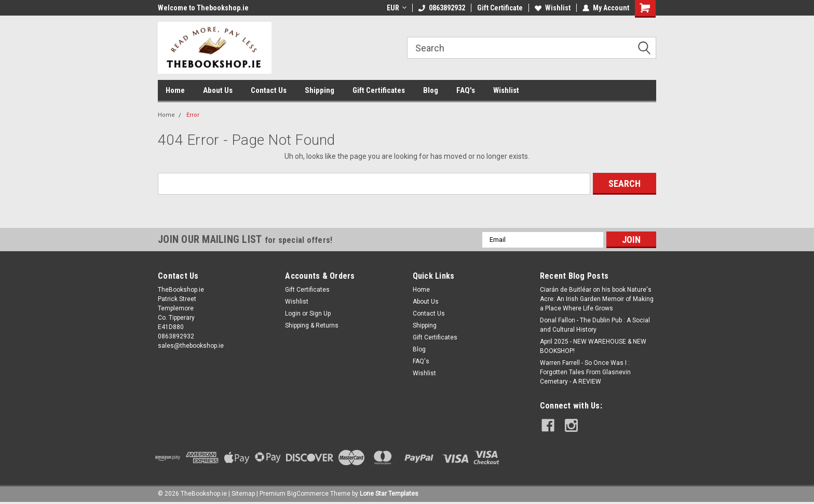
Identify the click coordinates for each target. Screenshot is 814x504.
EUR (397, 8)
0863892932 (442, 8)
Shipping (320, 90)
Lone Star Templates (389, 494)
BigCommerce (308, 494)
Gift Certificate (500, 8)
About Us (218, 90)
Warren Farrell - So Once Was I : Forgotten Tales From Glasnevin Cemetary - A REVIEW (585, 372)
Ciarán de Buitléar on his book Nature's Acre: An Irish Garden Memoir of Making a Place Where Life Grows (597, 299)
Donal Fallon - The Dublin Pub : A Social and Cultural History (595, 325)
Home (175, 90)
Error (193, 115)
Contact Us (269, 90)
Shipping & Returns (312, 325)
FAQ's (466, 90)
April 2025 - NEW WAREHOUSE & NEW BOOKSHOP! (593, 346)
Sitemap (243, 494)
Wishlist (553, 8)
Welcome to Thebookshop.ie (203, 8)
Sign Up (320, 314)
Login (293, 314)
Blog (431, 90)
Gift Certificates (379, 90)
